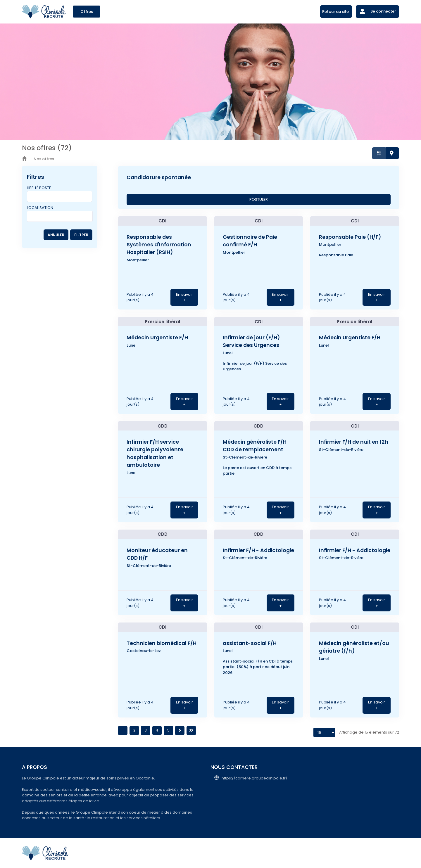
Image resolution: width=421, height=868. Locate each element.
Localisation (40, 208)
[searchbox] (30, 215)
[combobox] (60, 216)
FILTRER (81, 235)
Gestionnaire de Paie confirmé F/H (250, 241)
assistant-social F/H (250, 643)
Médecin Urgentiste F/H (157, 338)
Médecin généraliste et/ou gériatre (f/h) (354, 647)
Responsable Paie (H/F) (350, 237)
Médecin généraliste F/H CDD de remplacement (255, 446)
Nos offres (44, 159)
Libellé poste (39, 188)
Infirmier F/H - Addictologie (258, 550)
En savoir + (184, 297)
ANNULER (56, 235)
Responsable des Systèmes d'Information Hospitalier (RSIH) (159, 245)
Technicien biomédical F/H (162, 643)
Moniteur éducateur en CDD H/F (157, 554)
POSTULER (259, 199)
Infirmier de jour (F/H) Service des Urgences (251, 341)
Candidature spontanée (159, 177)
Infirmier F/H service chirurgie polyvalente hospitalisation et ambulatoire (155, 453)
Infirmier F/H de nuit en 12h (354, 442)
